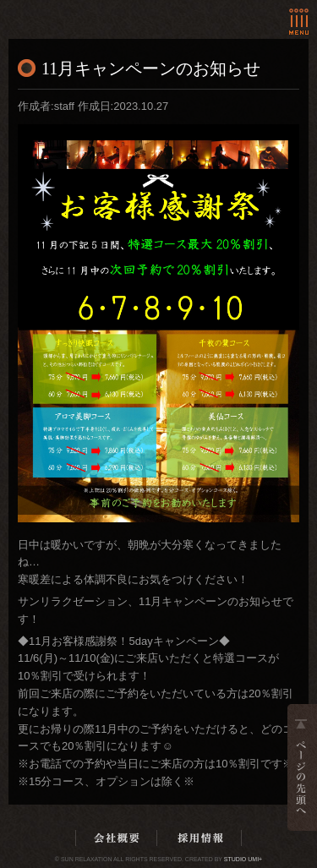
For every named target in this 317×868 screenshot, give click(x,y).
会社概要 (117, 838)
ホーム (79, 11)
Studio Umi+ (243, 859)
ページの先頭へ (302, 767)
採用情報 (200, 838)
